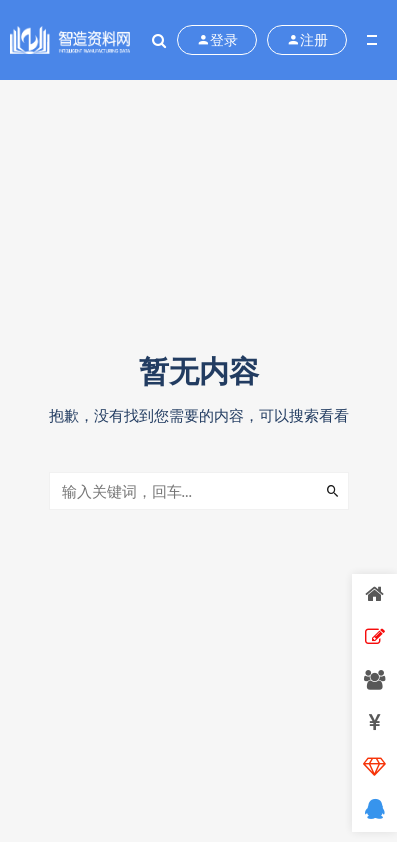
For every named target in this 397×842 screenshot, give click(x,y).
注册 (307, 40)
